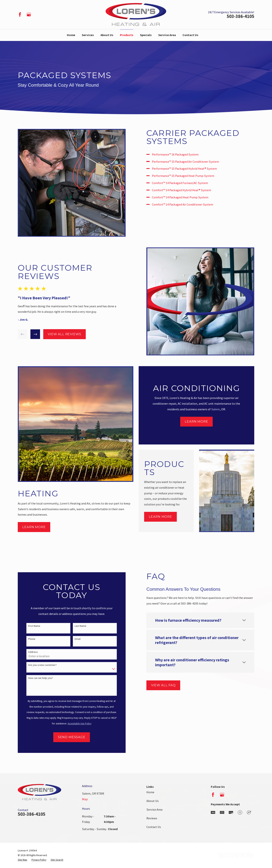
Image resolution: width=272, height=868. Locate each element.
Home (150, 792)
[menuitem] (22, 860)
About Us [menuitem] (107, 35)
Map (85, 799)
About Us (153, 801)
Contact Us (154, 827)
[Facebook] (20, 14)
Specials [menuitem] (146, 35)
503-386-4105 (240, 17)
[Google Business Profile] (29, 14)
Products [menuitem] (127, 35)
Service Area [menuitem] (167, 35)
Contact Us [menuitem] (190, 35)
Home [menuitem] (71, 35)
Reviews (152, 818)
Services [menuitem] (88, 35)
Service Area (154, 809)
